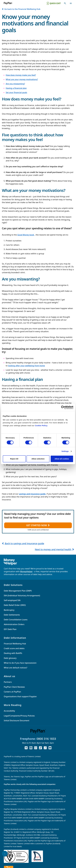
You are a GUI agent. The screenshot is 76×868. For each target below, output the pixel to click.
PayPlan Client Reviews (14, 687)
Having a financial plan (16, 88)
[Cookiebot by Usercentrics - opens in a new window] (63, 407)
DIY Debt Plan (10, 629)
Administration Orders (14, 624)
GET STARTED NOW (38, 525)
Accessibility (9, 711)
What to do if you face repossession (20, 663)
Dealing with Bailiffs (13, 653)
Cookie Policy (41, 426)
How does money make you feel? (21, 75)
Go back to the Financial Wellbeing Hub (21, 9)
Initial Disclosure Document (17, 721)
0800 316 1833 (46, 739)
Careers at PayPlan (12, 692)
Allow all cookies (62, 459)
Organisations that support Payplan (20, 696)
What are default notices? (16, 668)
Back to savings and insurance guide (23, 544)
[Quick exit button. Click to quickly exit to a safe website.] (54, 3)
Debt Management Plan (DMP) (18, 591)
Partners (8, 682)
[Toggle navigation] (71, 3)
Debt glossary (10, 658)
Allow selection (38, 459)
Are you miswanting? (15, 84)
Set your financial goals (16, 92)
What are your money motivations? (22, 79)
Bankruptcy (9, 610)
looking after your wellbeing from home (26, 366)
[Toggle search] (65, 3)
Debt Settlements (12, 615)
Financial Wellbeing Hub (15, 644)
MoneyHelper (26, 571)
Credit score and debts (14, 648)
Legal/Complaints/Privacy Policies (19, 716)
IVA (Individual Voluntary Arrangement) (22, 596)
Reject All (14, 459)
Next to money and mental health (54, 549)
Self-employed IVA (12, 600)
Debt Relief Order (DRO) (15, 605)
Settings (65, 451)
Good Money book (26, 235)
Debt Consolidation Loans (16, 620)
